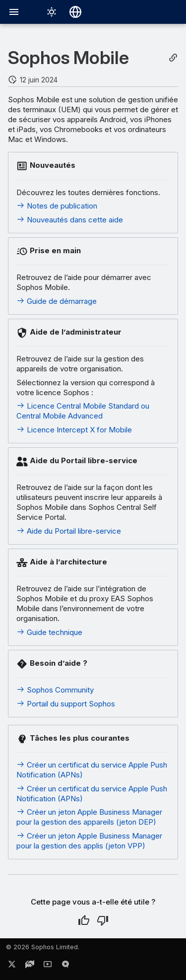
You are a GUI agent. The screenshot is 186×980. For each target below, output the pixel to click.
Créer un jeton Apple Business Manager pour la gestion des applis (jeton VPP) (89, 841)
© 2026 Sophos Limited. (43, 947)
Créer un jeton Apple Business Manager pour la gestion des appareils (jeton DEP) (89, 817)
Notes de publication (57, 206)
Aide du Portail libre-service (69, 531)
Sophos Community (55, 690)
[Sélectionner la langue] (75, 12)
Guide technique (49, 632)
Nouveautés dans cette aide (70, 220)
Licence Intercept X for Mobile (74, 430)
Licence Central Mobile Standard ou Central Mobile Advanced (83, 411)
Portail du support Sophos (66, 704)
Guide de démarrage (57, 301)
